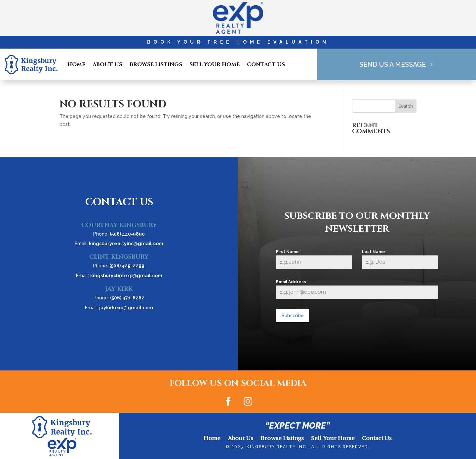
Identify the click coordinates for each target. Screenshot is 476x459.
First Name (289, 252)
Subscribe (293, 316)
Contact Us (266, 64)
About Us (107, 64)
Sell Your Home (215, 64)
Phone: (119, 234)
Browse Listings (156, 64)
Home (76, 64)
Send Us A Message (392, 64)
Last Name (375, 252)
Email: (119, 244)
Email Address (292, 282)
